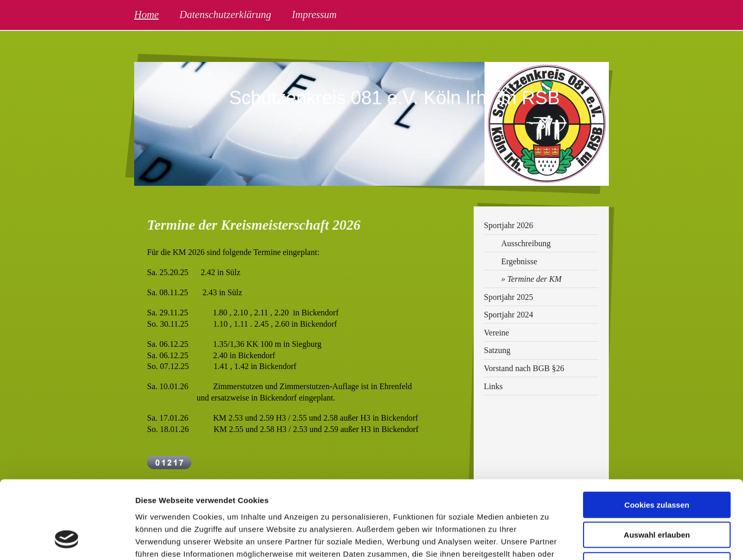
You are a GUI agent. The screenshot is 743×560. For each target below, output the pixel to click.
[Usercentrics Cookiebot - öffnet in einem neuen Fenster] (67, 540)
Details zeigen (549, 540)
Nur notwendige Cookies (657, 494)
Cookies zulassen (657, 434)
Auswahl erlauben (657, 464)
